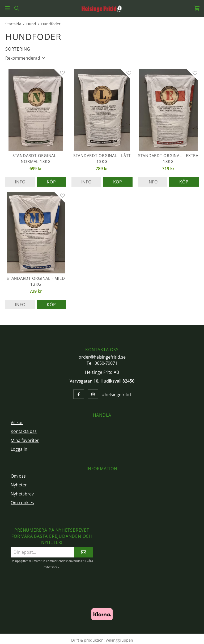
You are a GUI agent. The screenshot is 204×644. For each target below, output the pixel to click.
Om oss (18, 476)
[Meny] (7, 8)
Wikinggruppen (119, 640)
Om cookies (22, 503)
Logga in (19, 449)
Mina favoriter (25, 440)
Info (20, 182)
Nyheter (19, 485)
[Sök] (17, 8)
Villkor (17, 423)
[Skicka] (84, 552)
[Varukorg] (197, 8)
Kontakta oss (24, 431)
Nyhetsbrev (22, 494)
